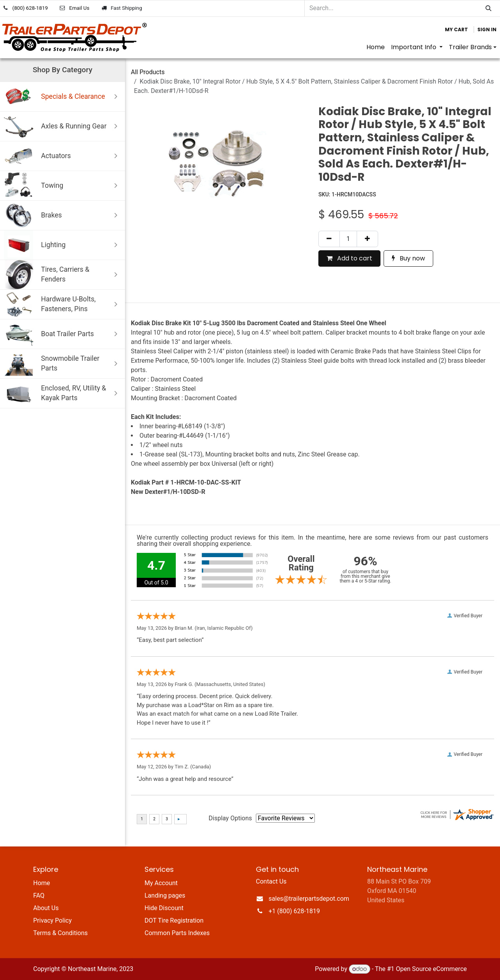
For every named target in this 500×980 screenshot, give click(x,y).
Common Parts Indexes (177, 933)
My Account (161, 883)
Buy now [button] (408, 258)
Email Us (79, 8)
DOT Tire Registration (174, 920)
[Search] (488, 8)
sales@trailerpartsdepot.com (309, 899)
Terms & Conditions (61, 933)
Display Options (230, 818)
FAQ (39, 895)
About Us (46, 908)
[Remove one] (329, 239)
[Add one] (367, 239)
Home (42, 883)
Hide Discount (164, 908)
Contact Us (271, 881)
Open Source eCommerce (431, 969)
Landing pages (165, 895)
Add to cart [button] (349, 258)
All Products (148, 72)
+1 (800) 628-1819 (294, 911)
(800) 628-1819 (30, 8)
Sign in (487, 29)
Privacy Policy (53, 920)
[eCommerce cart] (456, 30)
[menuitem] (376, 47)
